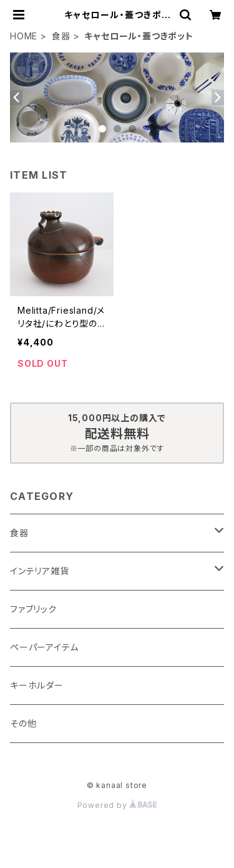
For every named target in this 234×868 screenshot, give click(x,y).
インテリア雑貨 (40, 571)
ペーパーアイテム (44, 647)
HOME (24, 36)
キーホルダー (37, 685)
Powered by (117, 805)
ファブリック (33, 609)
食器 (61, 36)
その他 (23, 723)
